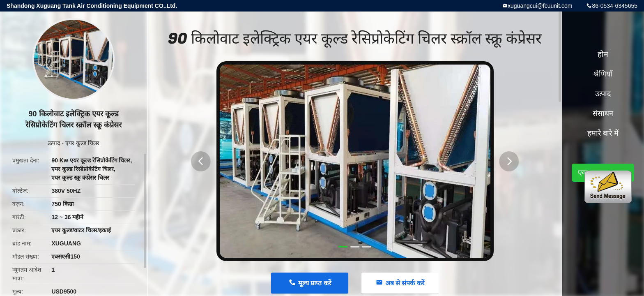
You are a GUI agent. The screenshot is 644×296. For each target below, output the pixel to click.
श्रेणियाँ (603, 74)
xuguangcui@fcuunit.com (540, 6)
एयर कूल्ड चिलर (82, 143)
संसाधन (603, 113)
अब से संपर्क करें (405, 283)
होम (603, 54)
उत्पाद (54, 143)
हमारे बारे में (603, 133)
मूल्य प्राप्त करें (315, 283)
